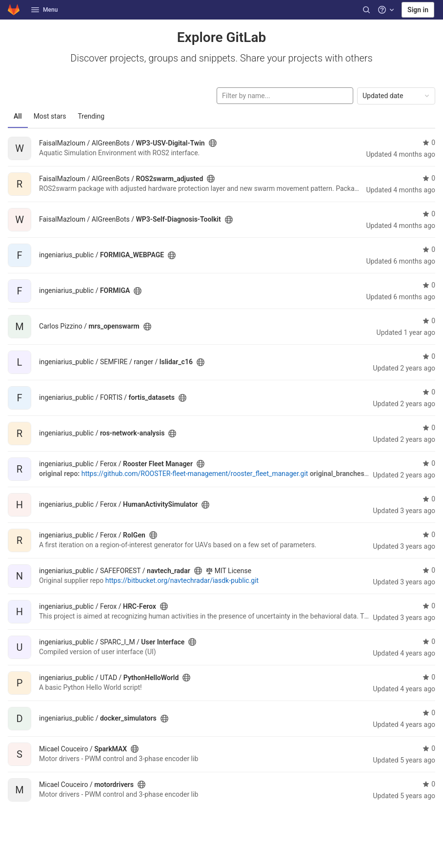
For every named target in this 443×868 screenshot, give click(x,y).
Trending (91, 116)
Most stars (50, 116)
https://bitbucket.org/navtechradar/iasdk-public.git (182, 580)
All (18, 116)
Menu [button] (44, 10)
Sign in (418, 10)
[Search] (366, 10)
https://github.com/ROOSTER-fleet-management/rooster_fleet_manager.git (195, 474)
